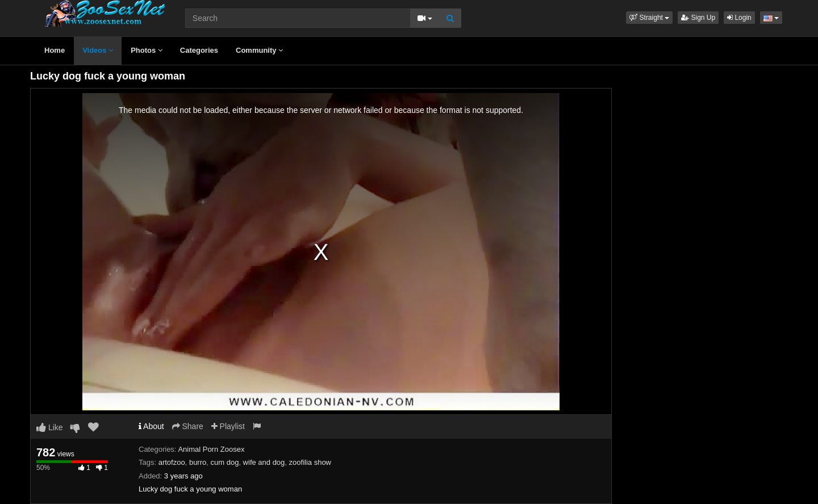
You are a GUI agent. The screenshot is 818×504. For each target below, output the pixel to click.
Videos (98, 50)
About (151, 426)
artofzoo (172, 462)
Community (259, 50)
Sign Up (698, 18)
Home (55, 50)
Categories (199, 50)
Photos (147, 50)
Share (188, 426)
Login (739, 18)
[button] (649, 18)
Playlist (228, 426)
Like (50, 427)
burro (198, 462)
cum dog (225, 462)
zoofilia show (310, 462)
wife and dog (264, 462)
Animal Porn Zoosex (211, 449)
